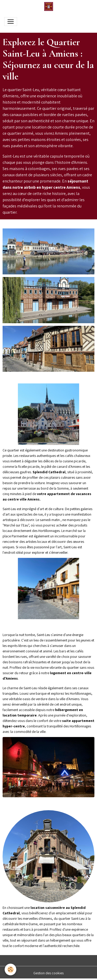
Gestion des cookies (48, 973)
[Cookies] (10, 969)
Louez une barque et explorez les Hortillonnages (55, 693)
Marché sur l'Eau (16, 525)
